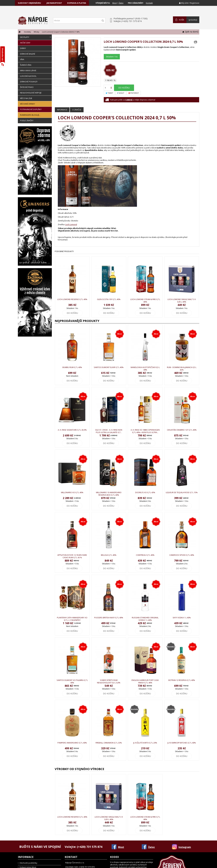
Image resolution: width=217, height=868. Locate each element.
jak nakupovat (54, 3)
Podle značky (27, 120)
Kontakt (149, 3)
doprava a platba (77, 3)
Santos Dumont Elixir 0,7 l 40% (109, 367)
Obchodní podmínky (28, 863)
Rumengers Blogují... (30, 115)
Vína (22, 59)
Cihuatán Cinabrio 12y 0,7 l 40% (182, 430)
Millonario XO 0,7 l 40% (72, 492)
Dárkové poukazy (29, 82)
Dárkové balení (28, 54)
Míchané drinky (28, 104)
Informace (62, 110)
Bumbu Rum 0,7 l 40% (72, 367)
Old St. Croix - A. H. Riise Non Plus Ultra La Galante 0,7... (109, 431)
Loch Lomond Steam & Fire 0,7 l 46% (145, 301)
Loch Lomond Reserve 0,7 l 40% (72, 299)
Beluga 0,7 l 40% (109, 555)
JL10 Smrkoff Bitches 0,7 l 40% (182, 743)
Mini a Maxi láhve (28, 70)
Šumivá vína (26, 65)
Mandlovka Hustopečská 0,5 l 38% (145, 369)
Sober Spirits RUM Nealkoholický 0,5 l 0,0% (109, 681)
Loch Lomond (71, 224)
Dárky (23, 48)
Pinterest (134, 93)
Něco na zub (26, 98)
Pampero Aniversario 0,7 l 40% (72, 743)
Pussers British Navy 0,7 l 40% (109, 618)
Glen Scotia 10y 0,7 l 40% (109, 299)
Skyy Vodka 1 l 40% (182, 618)
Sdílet (121, 93)
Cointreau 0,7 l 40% (145, 555)
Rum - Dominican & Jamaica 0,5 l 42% (182, 369)
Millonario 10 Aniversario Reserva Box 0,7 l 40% (109, 494)
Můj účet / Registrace (189, 3)
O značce (77, 110)
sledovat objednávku (29, 3)
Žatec (121, 3)
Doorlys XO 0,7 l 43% (145, 492)
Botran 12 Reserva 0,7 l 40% (182, 680)
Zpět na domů (190, 32)
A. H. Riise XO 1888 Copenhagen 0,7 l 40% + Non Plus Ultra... (145, 431)
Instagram (185, 847)
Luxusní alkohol (28, 76)
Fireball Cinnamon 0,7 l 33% (109, 743)
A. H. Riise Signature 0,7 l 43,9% (72, 430)
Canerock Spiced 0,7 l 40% (182, 555)
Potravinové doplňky (31, 109)
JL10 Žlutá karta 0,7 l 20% (145, 743)
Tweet (109, 93)
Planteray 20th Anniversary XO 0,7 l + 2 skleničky (72, 619)
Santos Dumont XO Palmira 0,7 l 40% (72, 681)
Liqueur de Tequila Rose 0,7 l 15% (182, 492)
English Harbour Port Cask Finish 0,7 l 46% (145, 681)
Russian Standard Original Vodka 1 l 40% (145, 619)
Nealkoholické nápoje (31, 93)
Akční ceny (25, 43)
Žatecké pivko (27, 87)
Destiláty (35, 37)
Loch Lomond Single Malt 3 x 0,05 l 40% (182, 301)
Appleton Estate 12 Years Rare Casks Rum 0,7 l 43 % (72, 556)
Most (115, 3)
